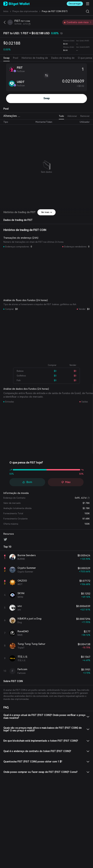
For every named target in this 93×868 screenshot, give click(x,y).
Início (6, 11)
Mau (66, 482)
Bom (27, 482)
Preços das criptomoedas (25, 11)
